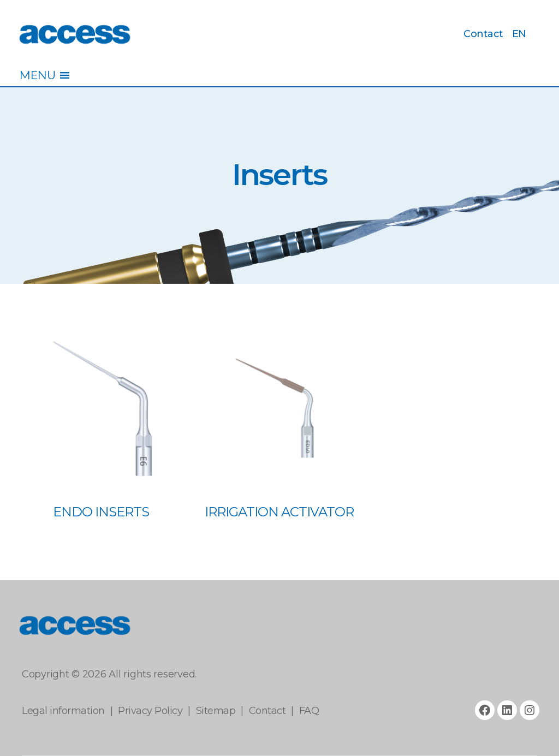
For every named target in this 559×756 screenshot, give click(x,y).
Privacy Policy (150, 711)
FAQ (309, 711)
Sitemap (216, 711)
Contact (483, 34)
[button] (37, 75)
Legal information (63, 711)
